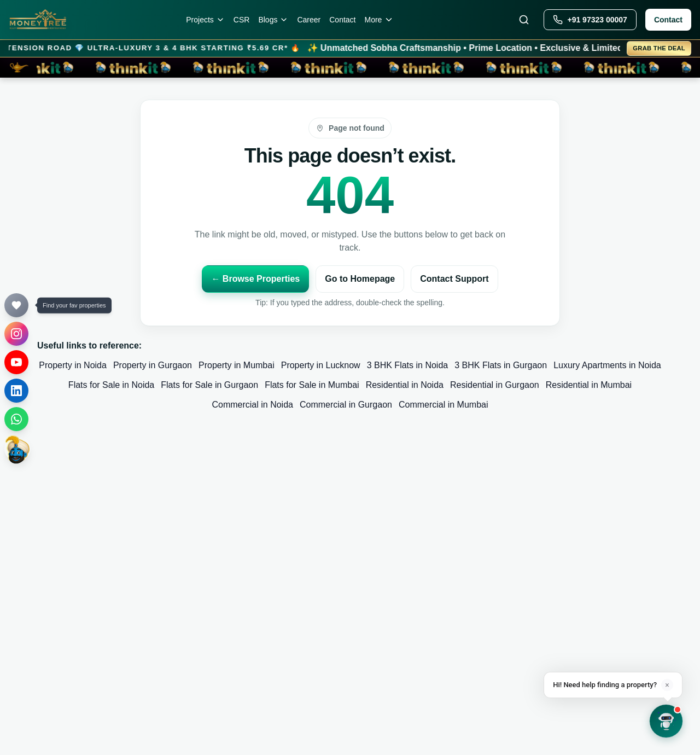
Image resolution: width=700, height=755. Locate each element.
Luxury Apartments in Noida (607, 365)
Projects (205, 20)
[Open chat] (666, 721)
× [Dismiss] (667, 685)
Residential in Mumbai (589, 385)
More (380, 20)
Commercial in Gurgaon (346, 405)
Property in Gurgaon (153, 365)
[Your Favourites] (16, 305)
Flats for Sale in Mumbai (312, 385)
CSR (242, 20)
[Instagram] (16, 334)
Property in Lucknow (321, 365)
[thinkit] (17, 449)
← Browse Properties (255, 279)
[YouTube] (16, 362)
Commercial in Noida (252, 405)
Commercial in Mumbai (444, 405)
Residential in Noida (405, 385)
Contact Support (454, 279)
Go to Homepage (360, 279)
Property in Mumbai (237, 365)
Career (309, 20)
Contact (342, 20)
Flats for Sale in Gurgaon (209, 385)
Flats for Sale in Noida (111, 385)
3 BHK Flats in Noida (408, 365)
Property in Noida (73, 365)
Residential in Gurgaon (495, 385)
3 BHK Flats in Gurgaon (501, 365)
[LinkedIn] (16, 391)
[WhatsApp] (16, 419)
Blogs (273, 20)
